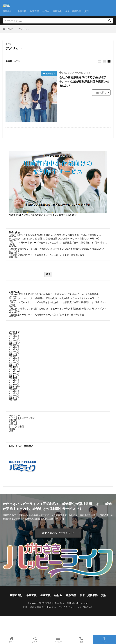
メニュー (58, 640)
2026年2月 (14, 336)
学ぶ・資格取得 (73, 11)
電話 (81, 640)
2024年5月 (14, 382)
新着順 (9, 61)
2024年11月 (15, 369)
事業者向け (8, 11)
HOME (9, 29)
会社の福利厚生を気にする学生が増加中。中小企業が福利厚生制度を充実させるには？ (84, 81)
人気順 (17, 61)
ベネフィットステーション (22, 418)
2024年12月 (15, 367)
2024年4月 (14, 385)
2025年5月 (14, 356)
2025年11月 (15, 343)
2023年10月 (15, 387)
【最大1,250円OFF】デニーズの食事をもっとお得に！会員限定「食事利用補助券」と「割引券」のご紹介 (58, 244)
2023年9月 (14, 389)
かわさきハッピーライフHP (58, 533)
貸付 (87, 11)
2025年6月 (14, 354)
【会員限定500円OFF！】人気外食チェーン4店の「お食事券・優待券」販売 (47, 255)
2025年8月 (14, 349)
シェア (35, 640)
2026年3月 (14, 334)
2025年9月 (14, 347)
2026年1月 (14, 338)
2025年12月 (15, 341)
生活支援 (34, 11)
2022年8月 (14, 400)
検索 (48, 274)
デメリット (24, 29)
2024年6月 (14, 380)
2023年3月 (14, 393)
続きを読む (101, 93)
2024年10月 (15, 371)
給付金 (46, 11)
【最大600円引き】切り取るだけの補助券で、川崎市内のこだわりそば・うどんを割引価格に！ (56, 235)
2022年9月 (14, 398)
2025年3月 (14, 360)
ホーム (12, 640)
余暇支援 (22, 11)
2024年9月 (14, 374)
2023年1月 (14, 396)
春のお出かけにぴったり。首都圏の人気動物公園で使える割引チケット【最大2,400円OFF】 (55, 238)
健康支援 (57, 11)
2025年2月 (14, 363)
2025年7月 (14, 352)
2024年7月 (14, 378)
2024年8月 (14, 376)
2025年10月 (15, 345)
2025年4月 (14, 358)
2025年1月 (14, 365)
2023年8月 (14, 391)
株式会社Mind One (47, 607)
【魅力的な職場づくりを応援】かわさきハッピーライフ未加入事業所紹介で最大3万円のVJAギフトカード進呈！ (57, 250)
